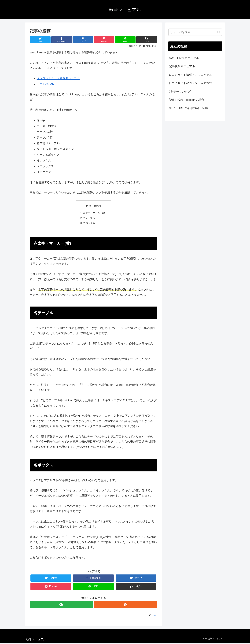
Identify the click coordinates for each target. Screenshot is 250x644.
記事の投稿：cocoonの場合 (187, 100)
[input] (195, 32)
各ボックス (89, 223)
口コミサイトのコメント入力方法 (191, 83)
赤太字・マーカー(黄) (95, 213)
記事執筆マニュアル (182, 66)
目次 (89, 206)
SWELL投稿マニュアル (184, 58)
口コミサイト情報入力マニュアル (191, 75)
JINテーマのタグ (180, 92)
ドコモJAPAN (46, 84)
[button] (219, 32)
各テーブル (89, 218)
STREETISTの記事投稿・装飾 (188, 108)
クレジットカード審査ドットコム (58, 78)
